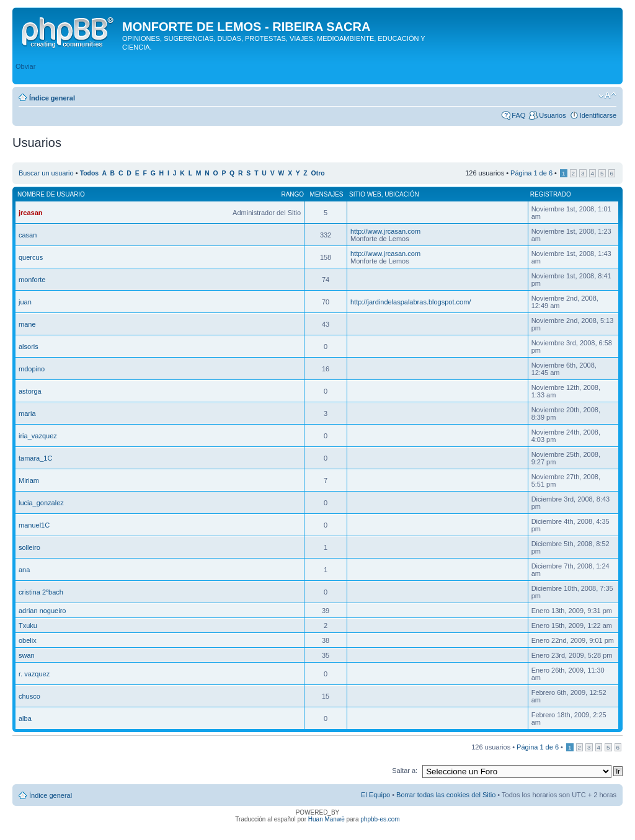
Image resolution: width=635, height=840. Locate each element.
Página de (531, 173)
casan (28, 235)
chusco (29, 696)
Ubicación (402, 194)
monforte (32, 280)
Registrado (551, 194)
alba (25, 718)
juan (25, 302)
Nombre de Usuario (51, 194)
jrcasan (31, 213)
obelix (28, 640)
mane (27, 324)
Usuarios (552, 115)
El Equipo (375, 795)
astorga (30, 391)
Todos (90, 173)
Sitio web (365, 194)
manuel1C (34, 525)
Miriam (29, 480)
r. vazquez (34, 674)
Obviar (25, 66)
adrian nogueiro (42, 611)
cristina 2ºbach (41, 592)
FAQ (518, 115)
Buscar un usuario (46, 173)
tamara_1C (35, 458)
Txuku (28, 626)
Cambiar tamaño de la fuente (607, 95)
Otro (318, 173)
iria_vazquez (38, 436)
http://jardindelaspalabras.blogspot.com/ (411, 302)
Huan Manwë (326, 819)
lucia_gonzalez (41, 503)
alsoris (29, 347)
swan (27, 655)
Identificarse (598, 115)
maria (27, 413)
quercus (31, 257)
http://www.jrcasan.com (385, 231)
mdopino (32, 369)
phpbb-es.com (380, 819)
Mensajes (327, 194)
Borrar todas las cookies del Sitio (446, 795)
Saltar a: (405, 771)
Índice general (52, 98)
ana (24, 570)
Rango (292, 194)
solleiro (29, 547)
